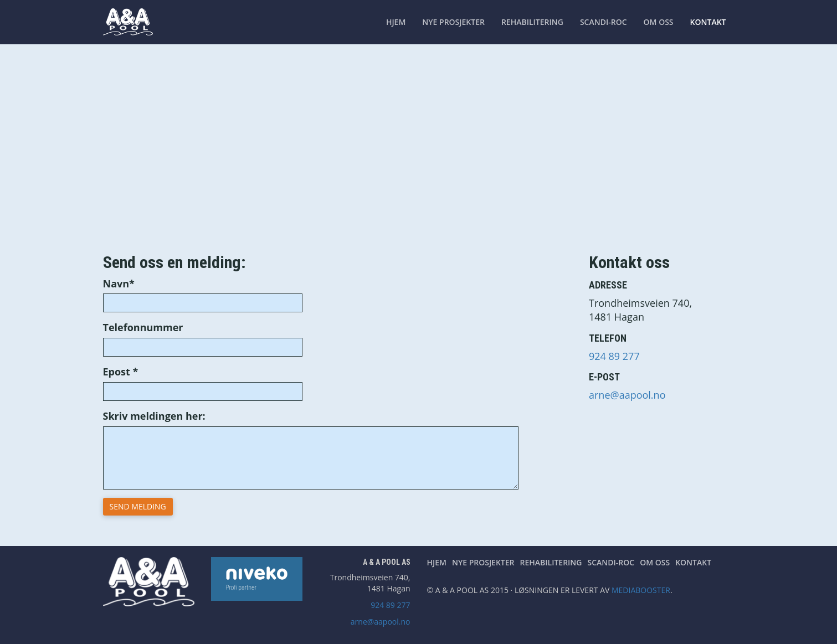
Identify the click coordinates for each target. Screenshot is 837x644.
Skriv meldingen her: (154, 416)
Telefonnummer (143, 327)
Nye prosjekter (453, 22)
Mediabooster (641, 590)
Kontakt (708, 22)
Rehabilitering (532, 22)
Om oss (659, 22)
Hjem (396, 22)
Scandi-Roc (604, 22)
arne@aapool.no (627, 395)
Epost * (121, 372)
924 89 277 (614, 356)
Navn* (119, 284)
